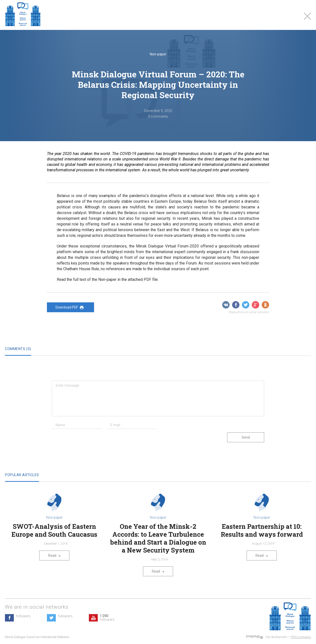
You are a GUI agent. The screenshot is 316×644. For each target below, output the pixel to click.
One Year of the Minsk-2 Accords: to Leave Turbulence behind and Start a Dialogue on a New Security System (158, 538)
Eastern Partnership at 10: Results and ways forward (262, 530)
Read (54, 555)
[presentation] (89, 442)
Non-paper (158, 54)
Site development (276, 637)
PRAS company (301, 637)
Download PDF (70, 308)
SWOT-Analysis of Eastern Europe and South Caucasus (54, 530)
